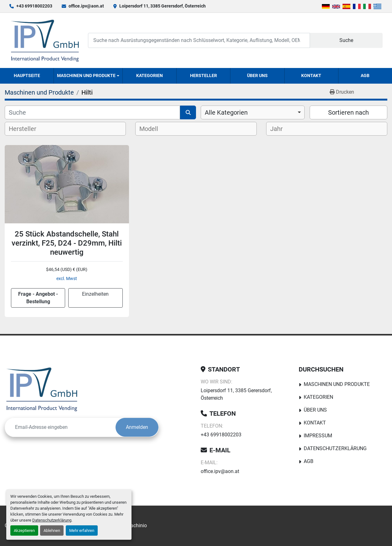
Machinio (137, 525)
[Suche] (92, 112)
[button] (88, 76)
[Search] (199, 40)
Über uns (257, 75)
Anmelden (137, 427)
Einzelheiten (95, 294)
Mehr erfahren (82, 530)
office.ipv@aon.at (86, 6)
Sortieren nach (348, 112)
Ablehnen (52, 530)
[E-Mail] (60, 427)
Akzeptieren (24, 530)
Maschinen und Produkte (86, 75)
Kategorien (150, 75)
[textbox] (28, 129)
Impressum (318, 436)
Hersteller (204, 75)
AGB (365, 75)
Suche (346, 40)
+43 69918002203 (34, 6)
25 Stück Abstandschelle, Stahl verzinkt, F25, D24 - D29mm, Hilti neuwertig (67, 243)
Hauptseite (27, 75)
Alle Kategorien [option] (226, 112)
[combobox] (253, 112)
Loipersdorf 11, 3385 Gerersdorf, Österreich (162, 6)
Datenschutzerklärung (52, 520)
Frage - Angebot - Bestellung (38, 298)
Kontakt (311, 75)
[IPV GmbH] (42, 389)
